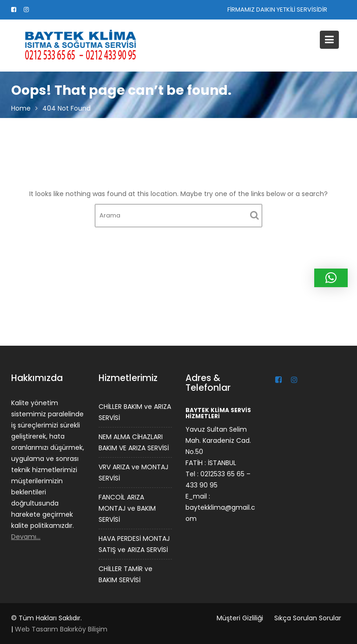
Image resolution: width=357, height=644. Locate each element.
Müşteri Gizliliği (240, 618)
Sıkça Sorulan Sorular (308, 618)
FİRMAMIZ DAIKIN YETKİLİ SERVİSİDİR (277, 10)
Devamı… (26, 536)
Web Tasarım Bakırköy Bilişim (61, 629)
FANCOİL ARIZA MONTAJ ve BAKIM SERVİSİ (127, 508)
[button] (331, 278)
